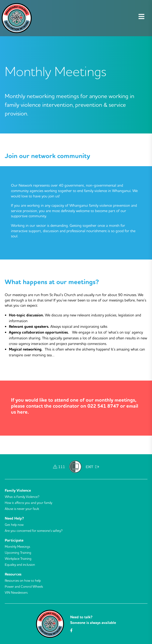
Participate (14, 540)
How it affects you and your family (28, 503)
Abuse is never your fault (22, 509)
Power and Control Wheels (24, 586)
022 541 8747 (103, 406)
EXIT (92, 467)
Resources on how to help (23, 580)
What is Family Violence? (22, 497)
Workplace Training (18, 559)
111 (59, 467)
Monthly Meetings (17, 547)
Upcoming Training (18, 553)
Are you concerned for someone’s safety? (34, 531)
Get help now (14, 525)
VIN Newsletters (16, 592)
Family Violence (18, 490)
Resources (13, 574)
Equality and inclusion (20, 565)
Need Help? (14, 518)
